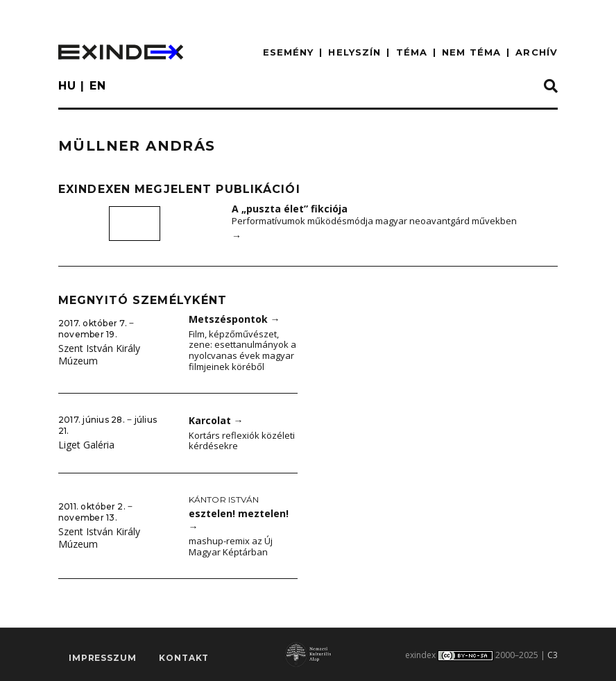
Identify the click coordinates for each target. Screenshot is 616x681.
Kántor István (224, 499)
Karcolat (216, 420)
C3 (553, 655)
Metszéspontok (234, 319)
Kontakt (184, 658)
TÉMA (412, 52)
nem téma (471, 52)
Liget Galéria (86, 445)
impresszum (102, 658)
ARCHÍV (537, 52)
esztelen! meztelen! (239, 520)
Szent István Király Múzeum (99, 355)
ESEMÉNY (289, 52)
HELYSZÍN (354, 52)
